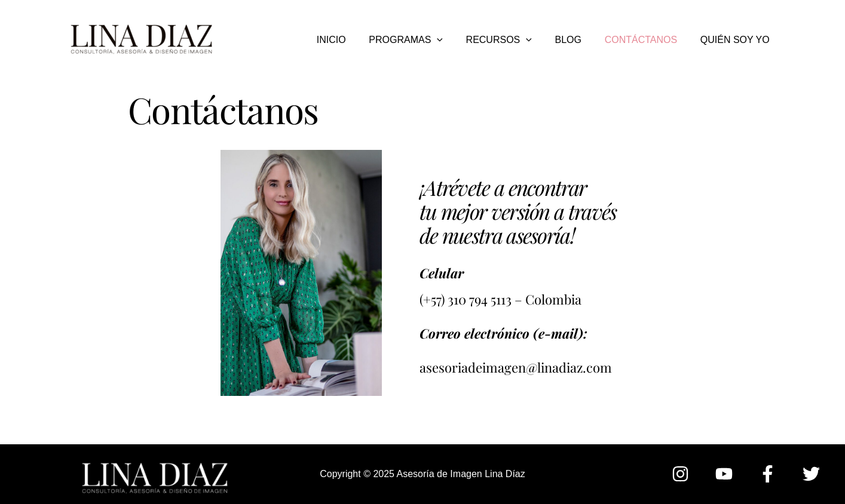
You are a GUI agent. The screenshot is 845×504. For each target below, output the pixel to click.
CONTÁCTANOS (647, 40)
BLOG (578, 40)
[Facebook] (768, 474)
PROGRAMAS (424, 40)
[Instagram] (680, 474)
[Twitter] (811, 474)
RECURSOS (513, 40)
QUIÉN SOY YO (737, 40)
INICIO (353, 40)
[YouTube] (724, 474)
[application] (455, 40)
